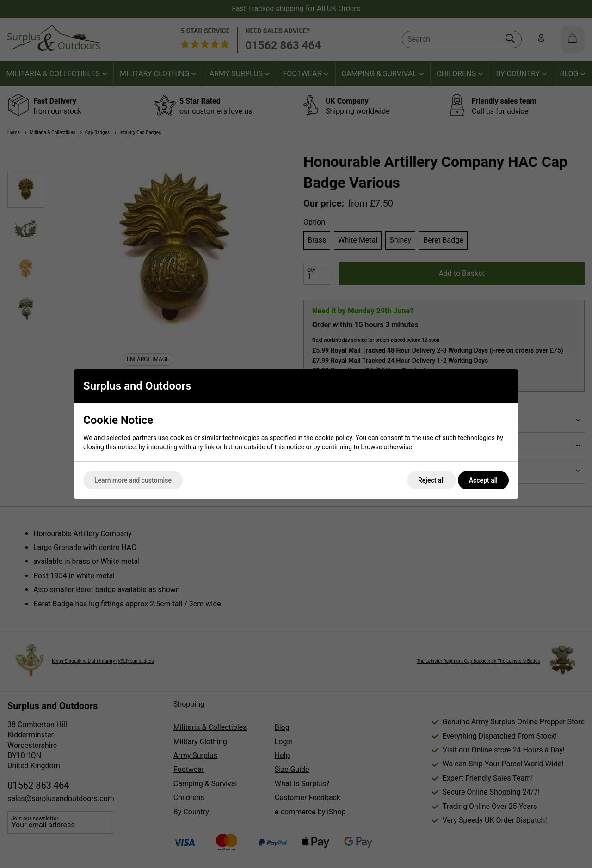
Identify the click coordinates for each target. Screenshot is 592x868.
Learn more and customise (133, 480)
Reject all (432, 480)
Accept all (483, 480)
